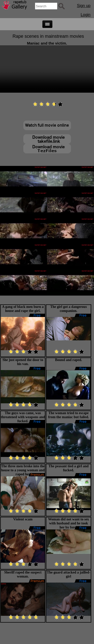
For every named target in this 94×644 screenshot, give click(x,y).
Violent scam (23, 519)
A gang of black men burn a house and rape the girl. (23, 309)
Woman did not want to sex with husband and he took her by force (69, 523)
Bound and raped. (68, 360)
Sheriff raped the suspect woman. (23, 574)
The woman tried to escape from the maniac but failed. (69, 415)
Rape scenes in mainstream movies (48, 36)
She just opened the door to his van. (23, 362)
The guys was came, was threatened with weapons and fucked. (23, 417)
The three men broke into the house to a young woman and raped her (23, 470)
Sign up (84, 6)
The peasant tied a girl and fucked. (68, 468)
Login (86, 15)
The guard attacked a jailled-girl (69, 574)
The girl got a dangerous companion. (68, 309)
